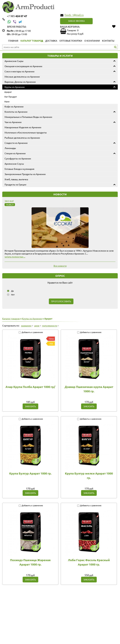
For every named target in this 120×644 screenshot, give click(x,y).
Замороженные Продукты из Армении (25, 174)
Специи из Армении (15, 153)
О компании (92, 41)
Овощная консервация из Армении (23, 66)
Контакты (108, 41)
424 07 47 (17, 16)
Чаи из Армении (13, 122)
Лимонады (10, 148)
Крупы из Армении (15, 87)
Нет (13, 295)
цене (37, 325)
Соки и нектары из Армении (19, 71)
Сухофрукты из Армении (18, 158)
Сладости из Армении (16, 143)
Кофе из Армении (14, 106)
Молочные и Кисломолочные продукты (26, 132)
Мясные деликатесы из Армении (22, 77)
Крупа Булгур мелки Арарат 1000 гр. (89, 475)
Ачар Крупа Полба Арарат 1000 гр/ (30, 387)
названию (26, 325)
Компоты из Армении (16, 112)
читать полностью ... (15, 257)
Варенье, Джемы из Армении (20, 82)
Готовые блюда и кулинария (19, 169)
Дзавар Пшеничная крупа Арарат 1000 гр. (89, 389)
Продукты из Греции (15, 184)
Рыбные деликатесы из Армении (22, 138)
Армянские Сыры (14, 61)
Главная (13, 41)
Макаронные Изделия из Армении (23, 127)
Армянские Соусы (14, 164)
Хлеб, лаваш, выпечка (16, 179)
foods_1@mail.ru (74, 15)
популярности (50, 325)
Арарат (8, 92)
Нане (7, 101)
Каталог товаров (32, 41)
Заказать (30, 406)
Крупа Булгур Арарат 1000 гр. (30, 473)
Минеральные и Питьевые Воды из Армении (28, 117)
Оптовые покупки (71, 41)
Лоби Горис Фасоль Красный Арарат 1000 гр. (89, 562)
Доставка (51, 41)
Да (12, 291)
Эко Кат (9, 201)
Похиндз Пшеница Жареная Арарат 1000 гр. (30, 562)
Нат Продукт (11, 97)
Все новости (60, 266)
